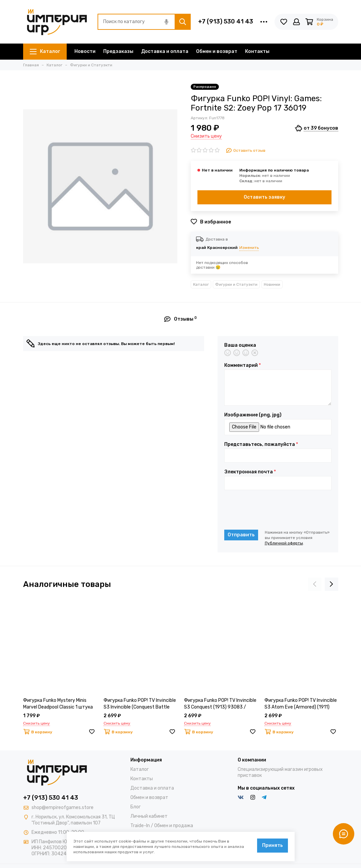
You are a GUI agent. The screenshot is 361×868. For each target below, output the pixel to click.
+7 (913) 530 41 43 (226, 21)
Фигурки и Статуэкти (236, 284)
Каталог (45, 51)
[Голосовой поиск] (167, 22)
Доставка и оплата (165, 51)
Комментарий (243, 365)
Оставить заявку (264, 197)
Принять (273, 845)
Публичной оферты (284, 543)
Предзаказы (118, 51)
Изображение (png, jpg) (253, 415)
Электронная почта (250, 472)
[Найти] (183, 22)
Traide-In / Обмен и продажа (162, 826)
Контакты (257, 51)
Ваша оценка (240, 345)
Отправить (241, 535)
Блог (136, 807)
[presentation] (275, 510)
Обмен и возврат (217, 51)
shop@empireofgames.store (63, 808)
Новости (85, 51)
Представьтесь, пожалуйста (261, 445)
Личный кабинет (149, 816)
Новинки (272, 284)
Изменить (249, 248)
